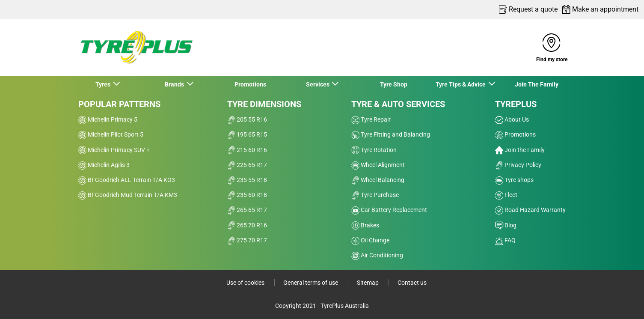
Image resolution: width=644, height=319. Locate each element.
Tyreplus (516, 104)
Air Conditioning (377, 255)
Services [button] (318, 84)
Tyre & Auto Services (398, 104)
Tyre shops (514, 180)
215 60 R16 (247, 150)
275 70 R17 (247, 240)
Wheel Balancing (378, 180)
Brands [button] (175, 84)
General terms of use (311, 283)
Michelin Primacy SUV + (114, 150)
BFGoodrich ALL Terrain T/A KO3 (127, 180)
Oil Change (370, 240)
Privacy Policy (518, 165)
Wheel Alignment (378, 165)
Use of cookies (246, 283)
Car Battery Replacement (389, 210)
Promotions (250, 84)
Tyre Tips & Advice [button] (461, 84)
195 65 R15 (247, 134)
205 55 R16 (247, 119)
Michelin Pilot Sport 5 (111, 134)
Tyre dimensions (264, 104)
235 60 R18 (247, 195)
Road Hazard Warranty (530, 210)
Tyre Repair (371, 119)
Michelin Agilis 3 (104, 165)
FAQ (505, 240)
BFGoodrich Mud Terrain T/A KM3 (128, 195)
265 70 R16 (247, 225)
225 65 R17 (247, 165)
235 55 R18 (247, 180)
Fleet (506, 195)
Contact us (412, 283)
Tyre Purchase (375, 195)
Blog (506, 225)
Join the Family (520, 150)
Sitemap (368, 283)
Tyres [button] (104, 84)
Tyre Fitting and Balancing (391, 134)
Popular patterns (119, 104)
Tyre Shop (394, 84)
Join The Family (537, 84)
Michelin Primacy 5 (108, 119)
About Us (512, 119)
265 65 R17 (247, 210)
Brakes (365, 225)
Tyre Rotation (374, 150)
